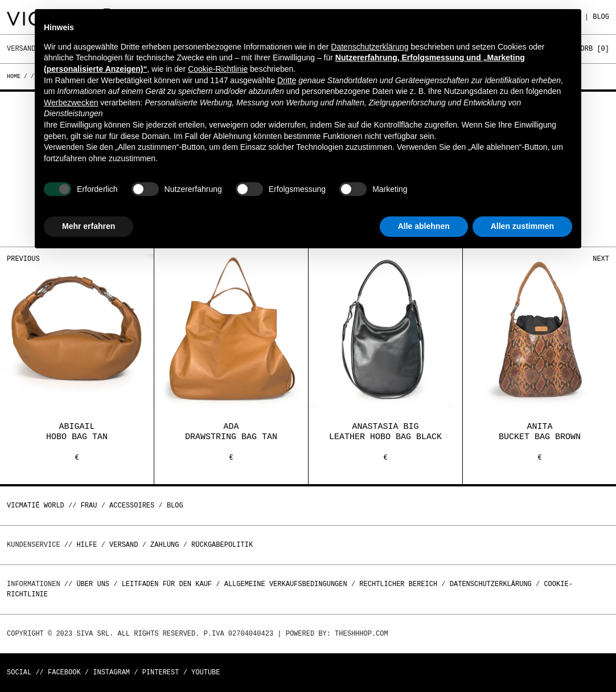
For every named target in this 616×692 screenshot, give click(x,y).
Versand (124, 545)
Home (15, 76)
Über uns (95, 584)
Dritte (287, 80)
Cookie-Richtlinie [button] (218, 69)
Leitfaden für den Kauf (167, 584)
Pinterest (161, 672)
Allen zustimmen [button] (522, 226)
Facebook (64, 672)
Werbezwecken (71, 103)
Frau (89, 505)
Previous (23, 259)
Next (601, 259)
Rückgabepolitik (222, 545)
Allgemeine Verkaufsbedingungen (286, 584)
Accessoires (132, 505)
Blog (601, 17)
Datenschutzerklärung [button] (369, 47)
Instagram (111, 672)
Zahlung (165, 545)
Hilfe (87, 545)
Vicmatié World (36, 505)
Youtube (206, 672)
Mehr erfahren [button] (89, 226)
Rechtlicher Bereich (398, 584)
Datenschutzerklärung (491, 584)
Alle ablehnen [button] (424, 226)
